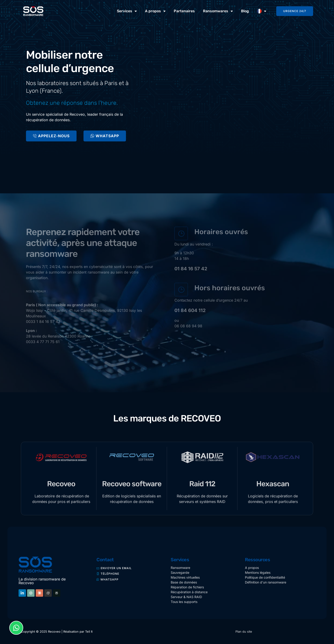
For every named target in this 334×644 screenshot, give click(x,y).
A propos (155, 11)
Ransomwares (218, 11)
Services (127, 11)
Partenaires (184, 11)
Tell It (89, 631)
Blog (245, 11)
